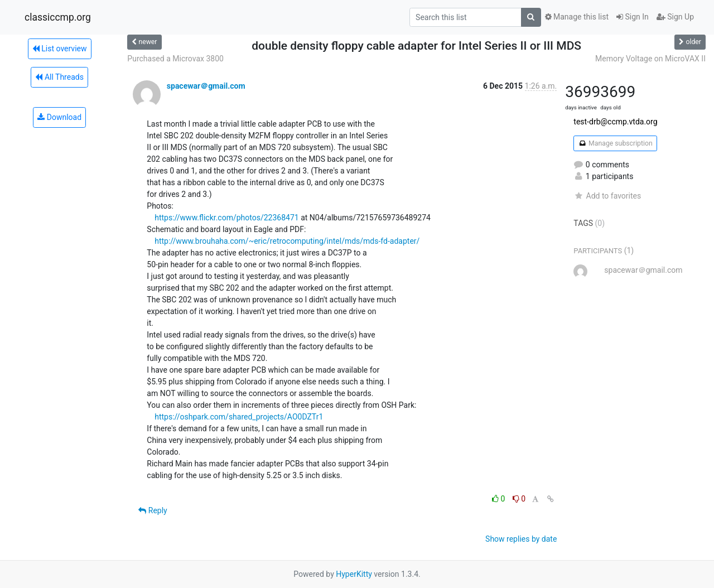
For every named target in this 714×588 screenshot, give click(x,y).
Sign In (633, 17)
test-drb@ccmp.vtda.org (615, 122)
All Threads (59, 77)
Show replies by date (521, 539)
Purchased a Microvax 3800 (175, 59)
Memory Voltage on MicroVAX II (650, 59)
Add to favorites (607, 196)
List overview (60, 49)
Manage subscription (615, 143)
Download (59, 117)
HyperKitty (354, 574)
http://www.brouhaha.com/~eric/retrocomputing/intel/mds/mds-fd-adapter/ (287, 241)
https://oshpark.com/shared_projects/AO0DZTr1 (239, 417)
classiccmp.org (58, 17)
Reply (153, 510)
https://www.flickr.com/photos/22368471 (226, 218)
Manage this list (577, 17)
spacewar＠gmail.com (206, 86)
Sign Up (675, 17)
